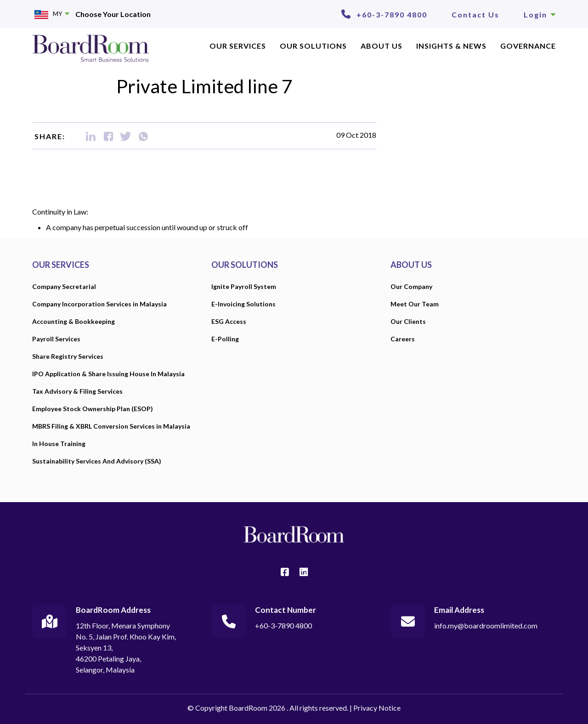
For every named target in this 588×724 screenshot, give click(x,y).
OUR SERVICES (238, 46)
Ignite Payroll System (244, 286)
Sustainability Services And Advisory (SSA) (97, 461)
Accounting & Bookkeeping (73, 321)
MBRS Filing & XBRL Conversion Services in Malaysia (111, 426)
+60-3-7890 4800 (392, 14)
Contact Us (475, 14)
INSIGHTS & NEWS (451, 46)
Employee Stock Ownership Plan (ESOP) (93, 409)
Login (540, 14)
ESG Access (229, 321)
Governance (528, 46)
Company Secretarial (64, 286)
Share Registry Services (68, 356)
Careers (403, 339)
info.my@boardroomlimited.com (486, 625)
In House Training (59, 444)
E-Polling (225, 339)
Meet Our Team (415, 304)
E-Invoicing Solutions (243, 304)
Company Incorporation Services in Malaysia (99, 304)
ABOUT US (382, 46)
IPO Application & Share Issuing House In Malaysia (108, 374)
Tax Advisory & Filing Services (77, 391)
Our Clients (408, 321)
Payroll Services (56, 339)
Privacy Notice (377, 708)
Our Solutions (313, 46)
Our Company (411, 286)
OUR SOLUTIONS (245, 265)
